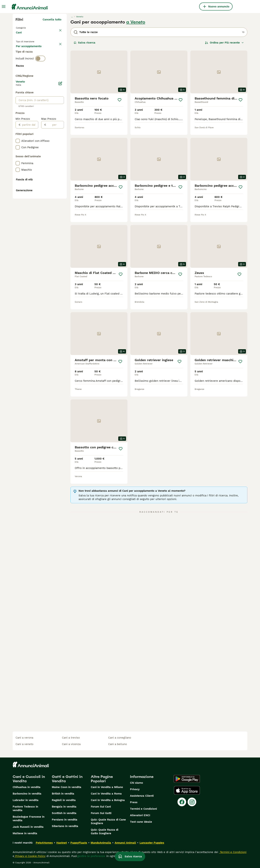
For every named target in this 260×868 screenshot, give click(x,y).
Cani (19, 36)
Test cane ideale (141, 822)
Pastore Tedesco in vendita (25, 808)
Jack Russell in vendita (28, 827)
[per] (55, 220)
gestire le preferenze (91, 856)
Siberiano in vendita (65, 826)
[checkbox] (18, 98)
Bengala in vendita (64, 807)
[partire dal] (29, 220)
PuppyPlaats (79, 843)
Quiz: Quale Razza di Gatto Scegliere (105, 832)
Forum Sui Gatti (101, 813)
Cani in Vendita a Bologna (108, 800)
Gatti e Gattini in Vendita (67, 779)
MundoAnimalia (101, 843)
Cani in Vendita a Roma (106, 794)
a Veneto (136, 22)
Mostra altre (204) (49, 163)
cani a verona (24, 738)
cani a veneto (24, 744)
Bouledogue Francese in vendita (29, 819)
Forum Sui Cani (101, 807)
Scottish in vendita (64, 813)
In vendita (25, 53)
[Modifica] (60, 179)
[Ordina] (224, 43)
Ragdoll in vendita (64, 800)
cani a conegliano (120, 738)
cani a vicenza (71, 744)
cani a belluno (118, 744)
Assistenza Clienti (142, 796)
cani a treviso (71, 738)
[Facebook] (182, 802)
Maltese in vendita (25, 833)
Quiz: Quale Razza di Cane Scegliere (108, 821)
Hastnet (62, 843)
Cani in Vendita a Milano (107, 787)
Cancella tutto (52, 20)
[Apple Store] (187, 790)
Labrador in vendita (26, 800)
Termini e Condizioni (143, 809)
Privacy (135, 789)
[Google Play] (187, 779)
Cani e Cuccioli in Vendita (29, 779)
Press (134, 802)
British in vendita (63, 794)
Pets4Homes (44, 843)
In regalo (46, 53)
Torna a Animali (27, 27)
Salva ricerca (84, 43)
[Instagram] (192, 802)
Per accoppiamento (32, 61)
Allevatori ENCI (140, 815)
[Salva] (120, 100)
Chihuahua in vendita (27, 787)
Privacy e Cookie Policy (30, 856)
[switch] (40, 75)
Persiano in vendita (65, 820)
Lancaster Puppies (152, 843)
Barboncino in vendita (27, 794)
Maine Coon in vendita (67, 787)
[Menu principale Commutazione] (4, 7)
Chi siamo (136, 783)
